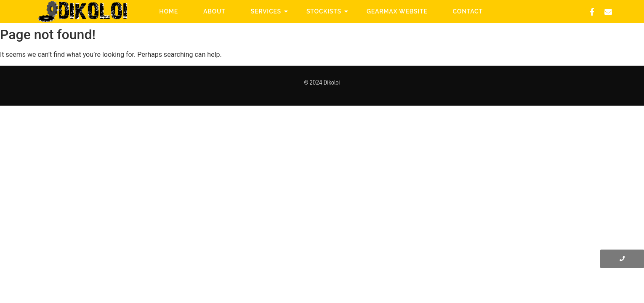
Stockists (327, 11)
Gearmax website (397, 11)
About (214, 11)
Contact (468, 11)
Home (169, 11)
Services (269, 11)
